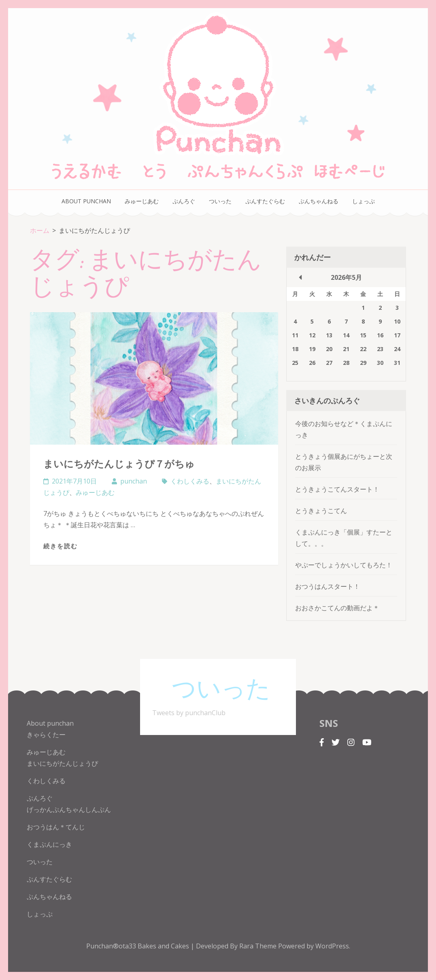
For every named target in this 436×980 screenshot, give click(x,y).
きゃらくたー (46, 735)
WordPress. (333, 946)
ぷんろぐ (184, 201)
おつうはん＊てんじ (56, 827)
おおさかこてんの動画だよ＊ (337, 608)
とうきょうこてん (321, 511)
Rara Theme (259, 946)
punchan (134, 481)
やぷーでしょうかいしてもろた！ (344, 565)
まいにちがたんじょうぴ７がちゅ (119, 463)
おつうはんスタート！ (328, 586)
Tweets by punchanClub (189, 713)
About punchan (86, 201)
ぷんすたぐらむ (265, 201)
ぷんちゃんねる (319, 201)
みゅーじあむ (142, 201)
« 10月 (300, 277)
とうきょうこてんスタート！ (337, 489)
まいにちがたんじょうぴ (62, 763)
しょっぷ (364, 201)
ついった (220, 201)
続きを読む (61, 546)
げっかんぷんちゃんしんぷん (69, 810)
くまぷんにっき (49, 844)
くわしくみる (190, 481)
